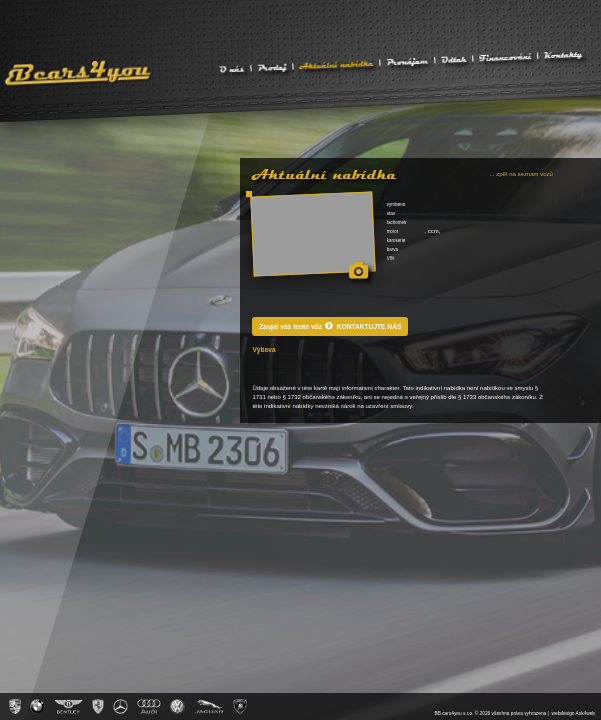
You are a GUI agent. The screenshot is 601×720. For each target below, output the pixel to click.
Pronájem (407, 60)
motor (393, 231)
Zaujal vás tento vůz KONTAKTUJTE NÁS (330, 325)
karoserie (396, 240)
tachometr (397, 222)
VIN (391, 258)
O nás (231, 68)
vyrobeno (396, 204)
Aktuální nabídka (336, 63)
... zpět (521, 174)
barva (392, 249)
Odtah (453, 58)
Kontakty (563, 54)
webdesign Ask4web (573, 713)
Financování (505, 56)
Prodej (271, 66)
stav (391, 213)
